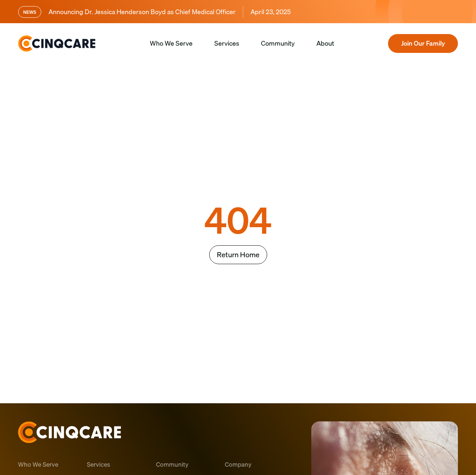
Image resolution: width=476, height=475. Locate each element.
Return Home (238, 255)
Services (227, 43)
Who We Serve (171, 43)
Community (278, 43)
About (325, 43)
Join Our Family (423, 43)
